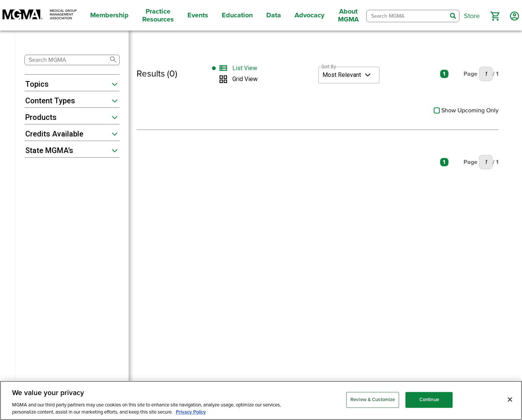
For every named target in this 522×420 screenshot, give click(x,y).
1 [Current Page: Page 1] (444, 74)
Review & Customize (373, 400)
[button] (495, 16)
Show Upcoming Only (466, 110)
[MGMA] (40, 15)
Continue (429, 400)
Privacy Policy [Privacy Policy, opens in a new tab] (191, 412)
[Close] (510, 400)
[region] (261, 400)
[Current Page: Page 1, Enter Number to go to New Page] (486, 74)
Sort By (329, 67)
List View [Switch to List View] (245, 68)
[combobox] (407, 16)
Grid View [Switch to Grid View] (245, 79)
